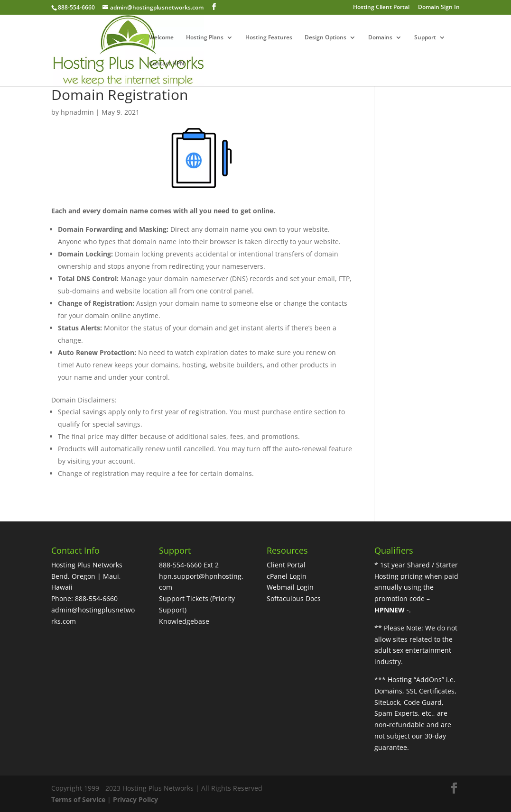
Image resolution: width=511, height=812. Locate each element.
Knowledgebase (184, 621)
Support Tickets (184, 598)
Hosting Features (269, 38)
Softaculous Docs (294, 598)
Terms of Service (78, 799)
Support (425, 38)
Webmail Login (290, 587)
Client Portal (286, 565)
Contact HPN (167, 64)
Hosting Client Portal (381, 8)
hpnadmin (77, 112)
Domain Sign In (439, 8)
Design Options (325, 38)
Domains (380, 38)
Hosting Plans (205, 38)
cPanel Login (287, 576)
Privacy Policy (135, 799)
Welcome (161, 38)
